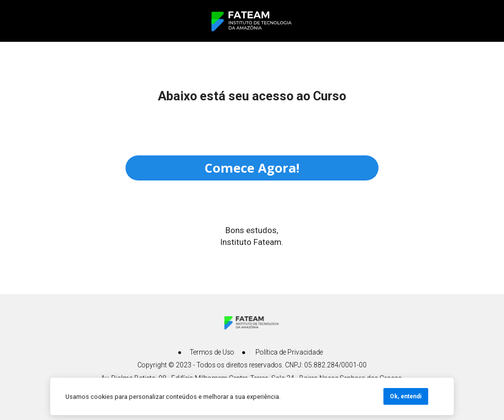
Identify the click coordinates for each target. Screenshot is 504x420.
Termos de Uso (212, 352)
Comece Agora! (252, 168)
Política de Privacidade (289, 352)
